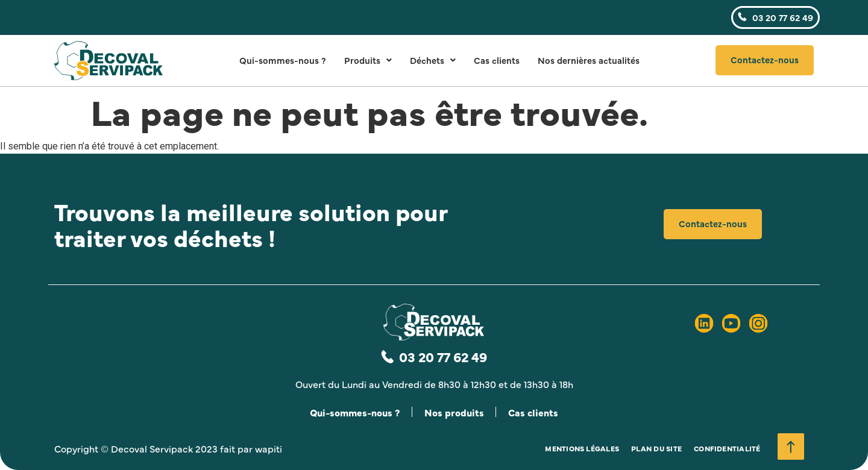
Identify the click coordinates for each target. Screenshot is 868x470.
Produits (368, 60)
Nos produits (454, 412)
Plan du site (656, 448)
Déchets (433, 60)
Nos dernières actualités (589, 60)
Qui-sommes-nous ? (283, 60)
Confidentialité (727, 448)
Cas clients (497, 60)
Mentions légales (582, 448)
